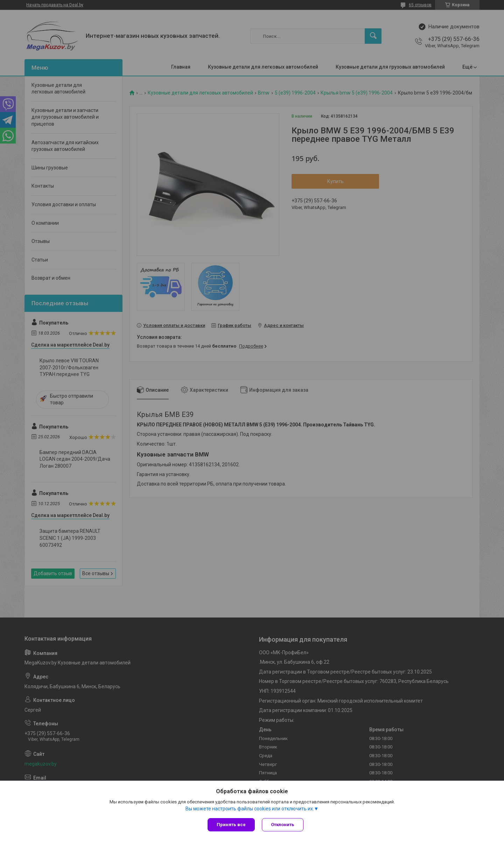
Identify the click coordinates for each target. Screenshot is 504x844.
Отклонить (283, 825)
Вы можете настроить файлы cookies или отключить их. (250, 809)
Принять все (231, 825)
